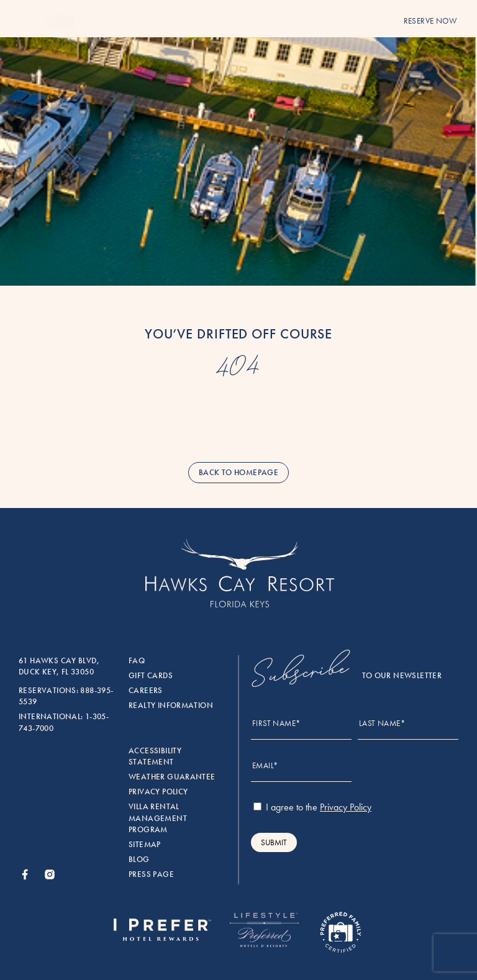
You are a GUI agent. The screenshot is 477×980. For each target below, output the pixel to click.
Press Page (151, 874)
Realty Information (171, 706)
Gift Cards (151, 676)
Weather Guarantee (172, 777)
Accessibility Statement (155, 756)
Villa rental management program (158, 818)
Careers (146, 691)
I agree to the (312, 807)
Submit (274, 842)
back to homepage (238, 473)
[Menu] (24, 22)
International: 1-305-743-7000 (64, 722)
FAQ (137, 661)
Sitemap (145, 845)
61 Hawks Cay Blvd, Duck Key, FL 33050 (59, 666)
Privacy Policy (158, 792)
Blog (139, 860)
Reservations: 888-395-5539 (66, 696)
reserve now (430, 21)
